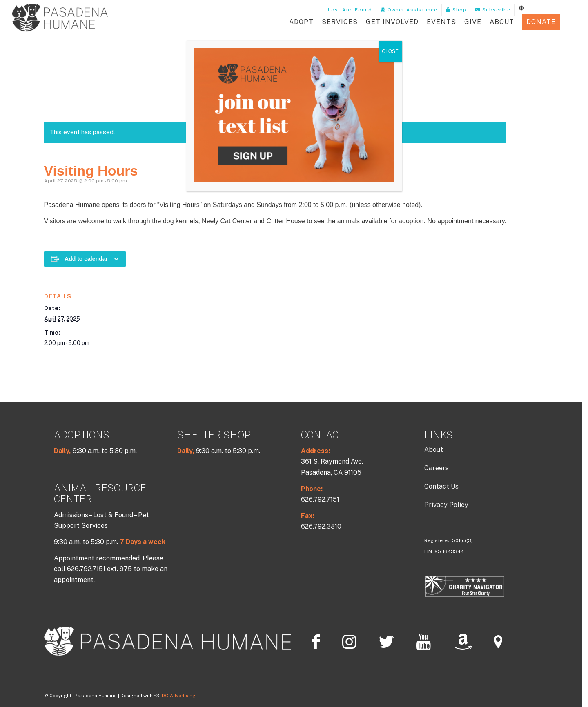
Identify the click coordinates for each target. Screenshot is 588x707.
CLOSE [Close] (390, 51)
